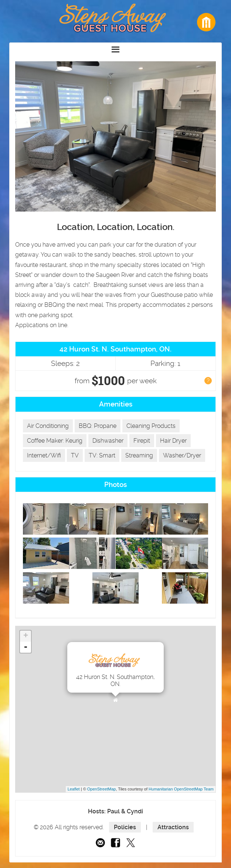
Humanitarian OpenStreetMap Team (181, 789)
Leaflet (74, 789)
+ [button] (26, 636)
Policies (125, 827)
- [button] (26, 647)
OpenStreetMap (102, 789)
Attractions (173, 827)
